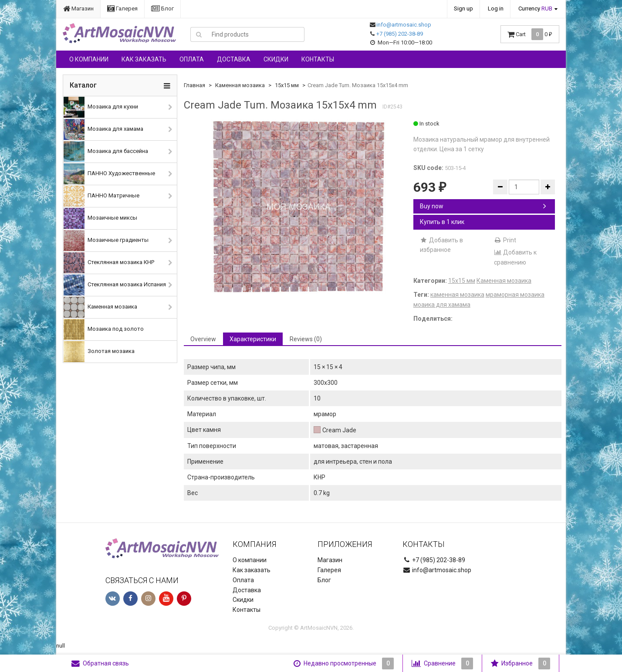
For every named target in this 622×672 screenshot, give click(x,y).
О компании (89, 59)
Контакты (318, 59)
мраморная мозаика (515, 295)
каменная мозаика (457, 295)
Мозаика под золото (104, 329)
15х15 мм (287, 85)
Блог (162, 8)
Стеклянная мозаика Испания (115, 285)
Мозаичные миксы (100, 218)
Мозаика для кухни (101, 107)
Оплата (192, 59)
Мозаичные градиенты (106, 241)
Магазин (78, 8)
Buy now (483, 206)
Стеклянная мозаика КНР (109, 263)
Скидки (276, 59)
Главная (194, 85)
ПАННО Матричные (101, 196)
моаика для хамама (442, 305)
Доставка (234, 59)
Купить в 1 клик (442, 222)
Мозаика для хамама (103, 129)
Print (505, 240)
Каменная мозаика (100, 307)
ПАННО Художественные (109, 174)
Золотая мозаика (99, 352)
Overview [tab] (203, 339)
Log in (496, 8)
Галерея (122, 8)
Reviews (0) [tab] (306, 339)
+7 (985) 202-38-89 (400, 34)
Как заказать (144, 59)
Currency (535, 8)
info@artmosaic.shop (404, 25)
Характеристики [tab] (253, 339)
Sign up (463, 8)
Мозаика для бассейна (106, 152)
